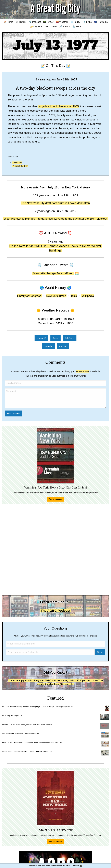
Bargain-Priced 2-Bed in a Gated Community (20, 733)
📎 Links (87, 22)
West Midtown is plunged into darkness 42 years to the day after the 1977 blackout (55, 219)
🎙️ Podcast (35, 22)
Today (55, 338)
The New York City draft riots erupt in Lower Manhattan (56, 203)
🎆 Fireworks (101, 22)
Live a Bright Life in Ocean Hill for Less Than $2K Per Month (27, 751)
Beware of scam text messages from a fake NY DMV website (27, 724)
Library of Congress (29, 296)
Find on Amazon (56, 499)
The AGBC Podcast (55, 611)
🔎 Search (65, 27)
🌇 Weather (62, 22)
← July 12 (41, 338)
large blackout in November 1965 (59, 106)
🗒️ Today (75, 22)
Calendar (48, 346)
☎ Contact (51, 27)
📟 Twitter (48, 22)
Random (63, 346)
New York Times (56, 296)
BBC (74, 296)
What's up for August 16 (12, 715)
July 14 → (70, 338)
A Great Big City (20, 166)
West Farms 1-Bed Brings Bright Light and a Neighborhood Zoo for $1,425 (33, 742)
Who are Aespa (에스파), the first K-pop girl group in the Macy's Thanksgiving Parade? (38, 706)
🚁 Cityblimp (36, 27)
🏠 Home (8, 22)
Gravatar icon (83, 371)
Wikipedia (17, 163)
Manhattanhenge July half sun (53, 273)
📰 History (21, 22)
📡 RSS (77, 27)
